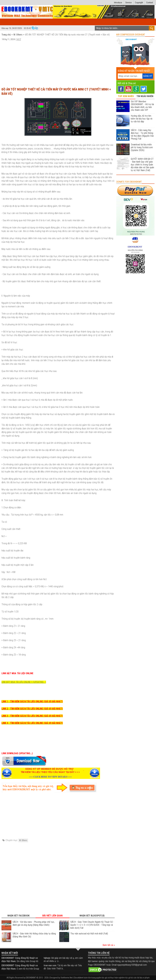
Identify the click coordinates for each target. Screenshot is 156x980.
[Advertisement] (58, 63)
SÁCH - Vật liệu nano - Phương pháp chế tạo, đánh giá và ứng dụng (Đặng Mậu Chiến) (34, 923)
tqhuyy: (47, 958)
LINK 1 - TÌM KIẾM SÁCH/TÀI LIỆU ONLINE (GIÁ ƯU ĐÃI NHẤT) (32, 701)
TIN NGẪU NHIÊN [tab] (145, 96)
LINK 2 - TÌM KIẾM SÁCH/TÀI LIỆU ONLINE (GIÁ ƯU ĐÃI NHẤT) (32, 709)
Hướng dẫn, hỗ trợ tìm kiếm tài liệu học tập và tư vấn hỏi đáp (142, 119)
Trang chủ (6, 35)
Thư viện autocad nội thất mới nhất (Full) (89, 934)
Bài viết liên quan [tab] (52, 916)
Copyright (139, 3)
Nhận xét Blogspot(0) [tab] (92, 916)
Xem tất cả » (109, 945)
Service (129, 3)
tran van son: (50, 965)
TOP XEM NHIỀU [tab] (126, 96)
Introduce (118, 3)
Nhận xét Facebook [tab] (19, 916)
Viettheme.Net (67, 978)
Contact (150, 3)
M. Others (18, 35)
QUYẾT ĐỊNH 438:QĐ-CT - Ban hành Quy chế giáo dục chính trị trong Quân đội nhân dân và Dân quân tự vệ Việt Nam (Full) (142, 165)
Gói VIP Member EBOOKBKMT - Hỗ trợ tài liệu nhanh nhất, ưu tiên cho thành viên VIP (142, 106)
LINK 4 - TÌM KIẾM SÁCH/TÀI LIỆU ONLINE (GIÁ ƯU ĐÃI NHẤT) (32, 723)
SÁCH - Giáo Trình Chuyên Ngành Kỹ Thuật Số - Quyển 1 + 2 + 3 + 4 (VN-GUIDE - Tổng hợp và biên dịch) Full (92, 925)
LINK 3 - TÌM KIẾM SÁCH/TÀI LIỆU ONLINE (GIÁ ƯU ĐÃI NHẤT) (32, 716)
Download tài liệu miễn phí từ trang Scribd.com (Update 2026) (142, 147)
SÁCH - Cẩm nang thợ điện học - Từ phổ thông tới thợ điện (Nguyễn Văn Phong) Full (142, 134)
